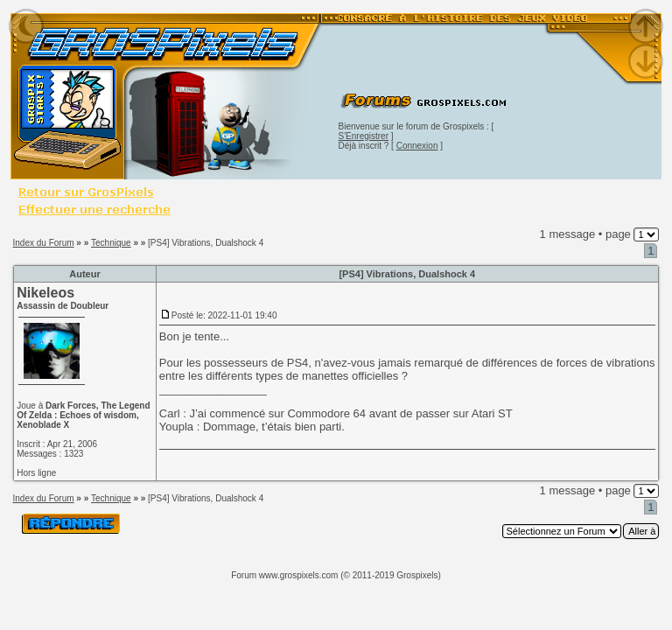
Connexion (417, 146)
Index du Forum (44, 243)
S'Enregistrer (364, 136)
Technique (111, 243)
